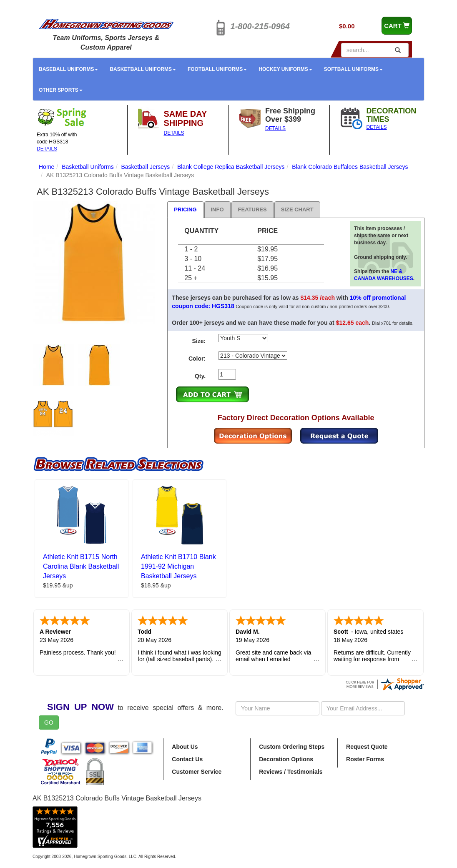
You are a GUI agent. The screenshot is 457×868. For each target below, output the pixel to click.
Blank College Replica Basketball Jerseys (231, 167)
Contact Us (187, 759)
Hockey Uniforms (285, 69)
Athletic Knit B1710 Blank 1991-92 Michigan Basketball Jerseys (178, 566)
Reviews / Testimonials (291, 772)
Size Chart (297, 209)
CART (397, 26)
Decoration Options (286, 759)
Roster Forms (365, 759)
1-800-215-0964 (260, 26)
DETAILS (47, 149)
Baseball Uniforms (68, 69)
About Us (185, 747)
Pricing (185, 209)
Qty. (200, 376)
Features (252, 209)
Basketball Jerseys (145, 167)
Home (46, 167)
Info (217, 209)
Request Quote (367, 747)
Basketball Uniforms (143, 69)
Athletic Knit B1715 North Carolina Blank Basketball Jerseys (81, 566)
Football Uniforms (217, 69)
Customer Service (197, 772)
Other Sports (61, 90)
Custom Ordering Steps (292, 747)
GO (49, 722)
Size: (199, 341)
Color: (197, 359)
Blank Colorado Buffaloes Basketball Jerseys (350, 167)
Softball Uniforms (353, 69)
